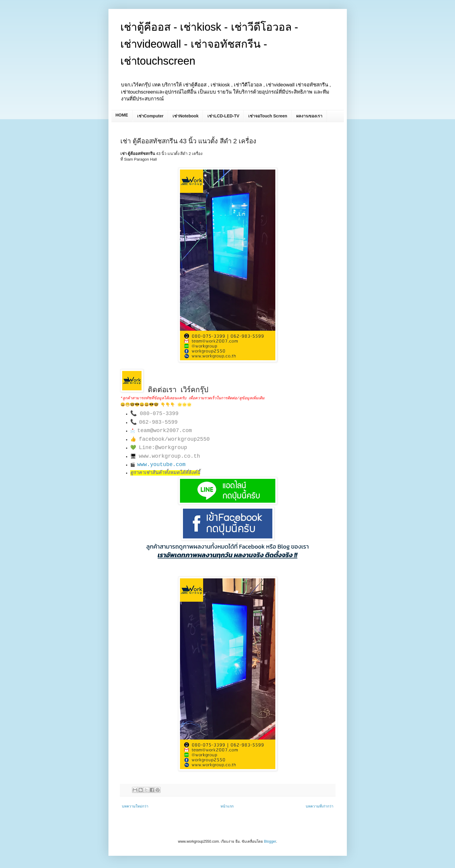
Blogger (270, 841)
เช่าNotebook (186, 116)
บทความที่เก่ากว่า (320, 806)
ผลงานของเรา (309, 116)
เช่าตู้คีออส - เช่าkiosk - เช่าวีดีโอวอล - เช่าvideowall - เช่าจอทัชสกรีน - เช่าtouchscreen (209, 44)
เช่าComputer (150, 116)
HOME (122, 115)
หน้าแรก (227, 806)
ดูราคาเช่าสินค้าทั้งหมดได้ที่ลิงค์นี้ (165, 473)
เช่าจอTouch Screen (268, 116)
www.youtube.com (161, 465)
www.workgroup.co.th (169, 456)
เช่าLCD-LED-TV (223, 116)
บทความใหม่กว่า (135, 806)
